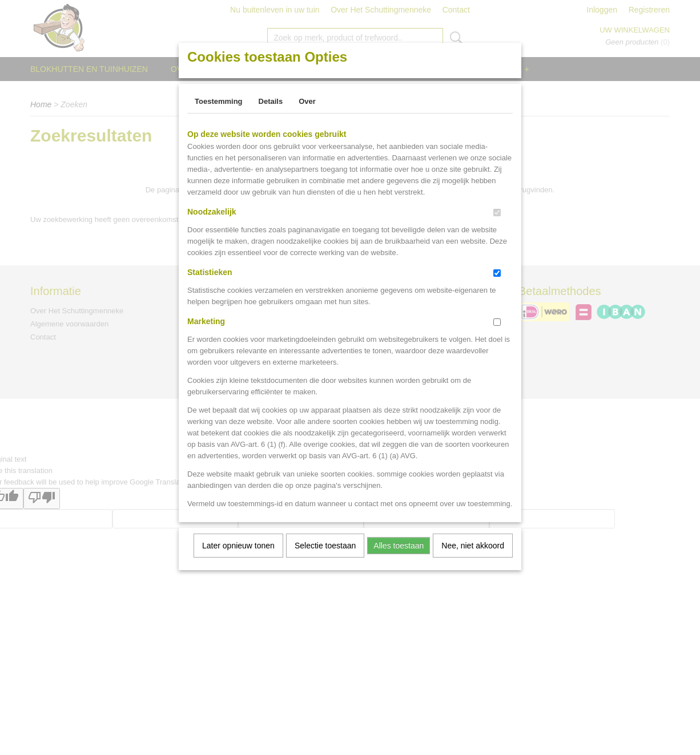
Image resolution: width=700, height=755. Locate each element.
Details (271, 101)
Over (307, 101)
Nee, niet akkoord (473, 546)
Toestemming (219, 101)
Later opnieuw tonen (238, 546)
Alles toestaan (399, 546)
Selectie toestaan (325, 546)
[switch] (497, 213)
